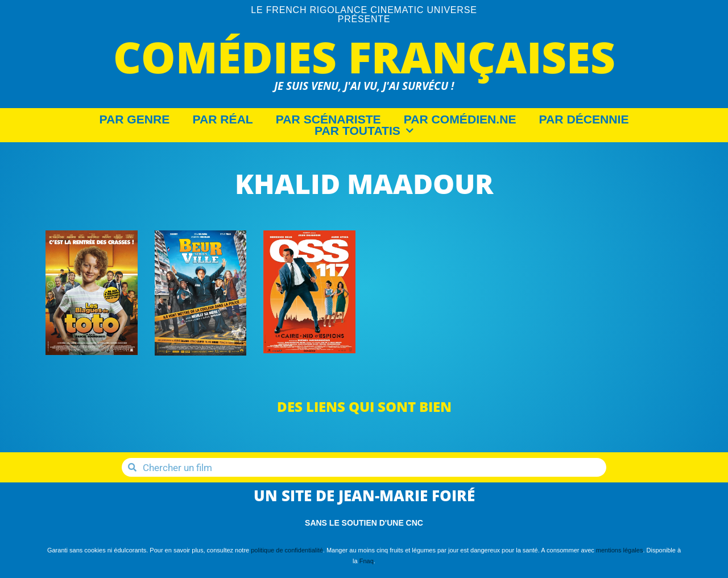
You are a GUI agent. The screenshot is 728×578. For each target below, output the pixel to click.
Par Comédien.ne (460, 119)
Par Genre (135, 119)
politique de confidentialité (287, 550)
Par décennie (584, 119)
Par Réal (222, 119)
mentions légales (620, 550)
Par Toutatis (364, 131)
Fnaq (367, 561)
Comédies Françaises (364, 57)
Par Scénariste (328, 119)
